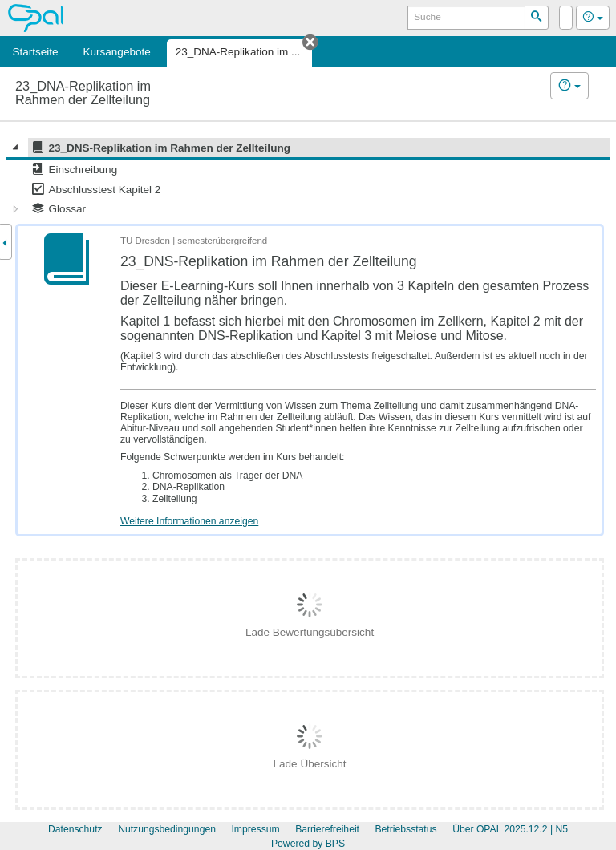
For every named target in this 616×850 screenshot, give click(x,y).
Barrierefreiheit (327, 829)
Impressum (255, 829)
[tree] (308, 178)
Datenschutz (75, 829)
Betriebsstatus (405, 829)
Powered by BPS (308, 844)
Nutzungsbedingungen (167, 829)
